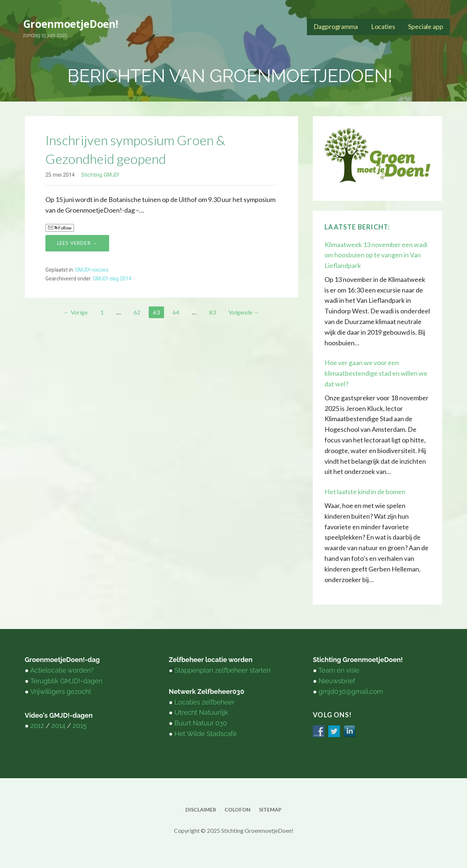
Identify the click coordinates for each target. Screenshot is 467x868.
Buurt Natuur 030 (201, 723)
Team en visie (339, 670)
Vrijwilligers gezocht (61, 692)
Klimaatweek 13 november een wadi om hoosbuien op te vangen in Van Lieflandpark (376, 255)
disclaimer (201, 810)
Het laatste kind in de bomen (365, 492)
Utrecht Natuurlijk (201, 712)
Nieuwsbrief (337, 681)
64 (176, 312)
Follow (60, 228)
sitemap (270, 810)
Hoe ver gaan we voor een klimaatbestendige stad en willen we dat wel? (376, 373)
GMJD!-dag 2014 (112, 279)
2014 (59, 726)
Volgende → (244, 312)
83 (212, 312)
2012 (37, 726)
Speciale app (425, 26)
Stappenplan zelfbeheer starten (222, 670)
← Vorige (76, 312)
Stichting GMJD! (100, 175)
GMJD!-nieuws (92, 270)
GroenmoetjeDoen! (71, 24)
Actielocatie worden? (62, 670)
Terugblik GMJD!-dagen (66, 681)
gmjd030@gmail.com (351, 692)
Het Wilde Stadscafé (205, 734)
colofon (238, 810)
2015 (80, 726)
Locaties (383, 26)
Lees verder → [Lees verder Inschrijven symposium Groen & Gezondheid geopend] (77, 243)
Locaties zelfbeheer (204, 702)
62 (137, 312)
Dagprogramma (336, 26)
